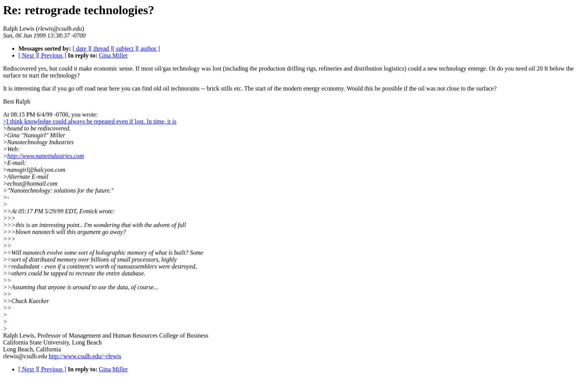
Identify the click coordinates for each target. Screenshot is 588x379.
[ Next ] (28, 55)
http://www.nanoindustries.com (46, 156)
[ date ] (81, 49)
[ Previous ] (52, 55)
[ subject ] (125, 49)
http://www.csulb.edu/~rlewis (85, 356)
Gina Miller (113, 55)
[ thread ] (101, 49)
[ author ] (149, 49)
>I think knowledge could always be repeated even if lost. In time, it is (90, 121)
